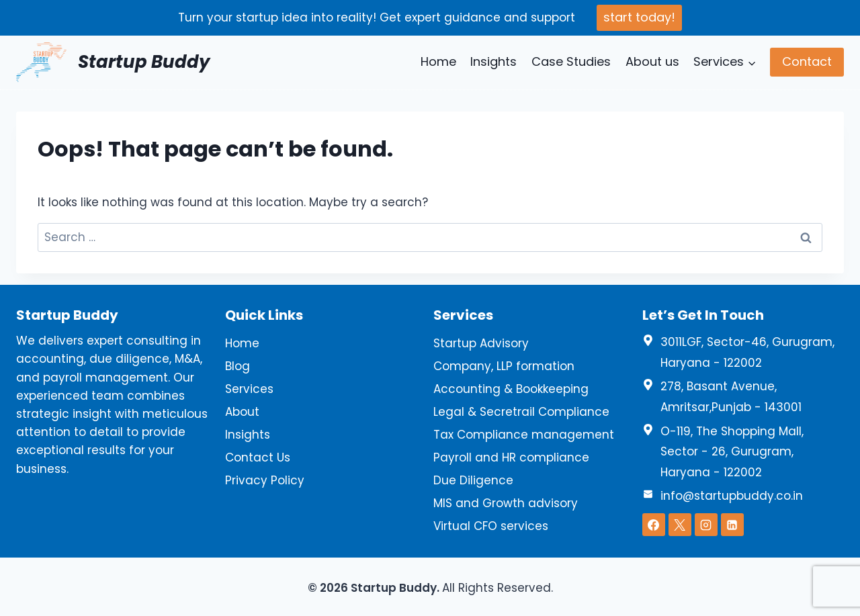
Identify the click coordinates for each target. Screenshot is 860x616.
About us (652, 61)
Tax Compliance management (524, 435)
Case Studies (571, 61)
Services (249, 389)
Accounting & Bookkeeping (511, 389)
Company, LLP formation (504, 366)
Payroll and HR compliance (511, 457)
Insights (493, 61)
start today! (639, 17)
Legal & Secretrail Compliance (521, 412)
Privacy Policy (265, 480)
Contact (807, 61)
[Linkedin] (732, 525)
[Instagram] (706, 525)
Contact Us (258, 457)
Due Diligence (473, 480)
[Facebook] (654, 525)
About (242, 412)
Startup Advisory (481, 343)
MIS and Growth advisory (506, 503)
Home (438, 61)
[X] (680, 525)
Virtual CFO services (491, 526)
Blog (238, 366)
